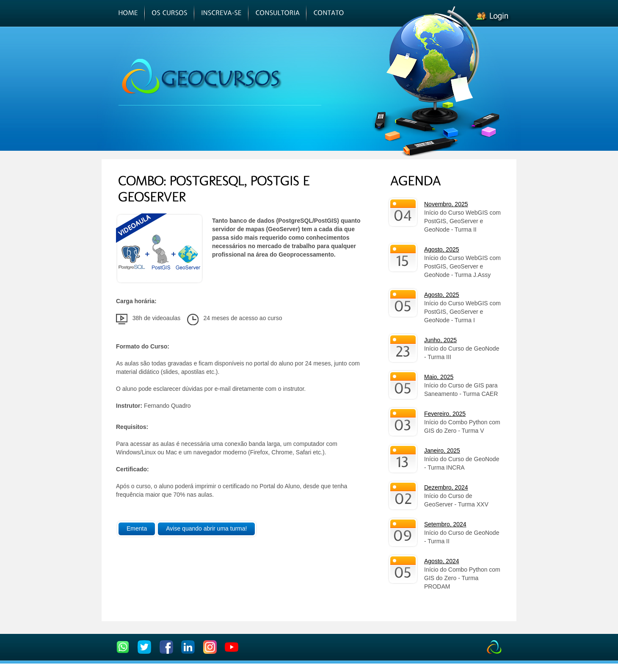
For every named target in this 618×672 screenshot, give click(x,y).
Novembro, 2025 (446, 204)
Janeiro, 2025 (442, 451)
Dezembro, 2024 (446, 487)
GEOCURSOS (205, 77)
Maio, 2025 (439, 377)
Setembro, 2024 (445, 524)
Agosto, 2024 (442, 561)
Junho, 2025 (440, 340)
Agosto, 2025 (442, 249)
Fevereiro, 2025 (445, 414)
